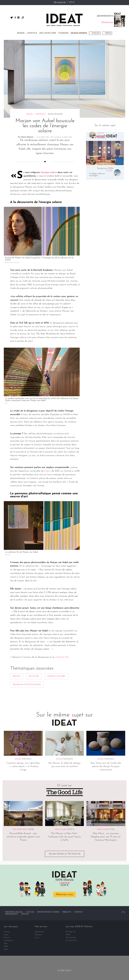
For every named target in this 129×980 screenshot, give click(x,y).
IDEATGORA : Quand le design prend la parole (108, 163)
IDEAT (72, 2)
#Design (17, 676)
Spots (6, 943)
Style (112, 829)
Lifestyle (32, 33)
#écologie (34, 676)
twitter (12, 18)
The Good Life (60, 2)
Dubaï (48, 471)
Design (21, 33)
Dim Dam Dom (71, 940)
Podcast (96, 33)
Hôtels (71, 829)
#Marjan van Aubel (57, 676)
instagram (18, 18)
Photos (6, 949)
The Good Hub (71, 938)
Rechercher (23, 18)
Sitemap (25, 914)
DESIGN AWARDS (79, 33)
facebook (15, 18)
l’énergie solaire (49, 172)
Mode (31, 829)
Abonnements (40, 932)
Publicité (67, 912)
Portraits (41, 114)
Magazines (38, 935)
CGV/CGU (30, 912)
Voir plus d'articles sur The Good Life (65, 854)
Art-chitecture (48, 33)
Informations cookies (48, 912)
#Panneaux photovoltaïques (27, 685)
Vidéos (108, 33)
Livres (37, 938)
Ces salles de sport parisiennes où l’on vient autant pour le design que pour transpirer (100, 150)
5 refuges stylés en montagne (97, 175)
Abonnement (12, 914)
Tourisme (63, 33)
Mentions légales (14, 912)
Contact (79, 912)
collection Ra (62, 657)
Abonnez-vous (64, 894)
